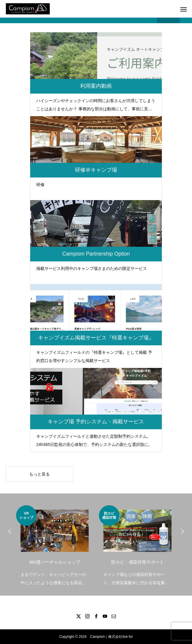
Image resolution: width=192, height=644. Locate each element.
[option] (55, 546)
